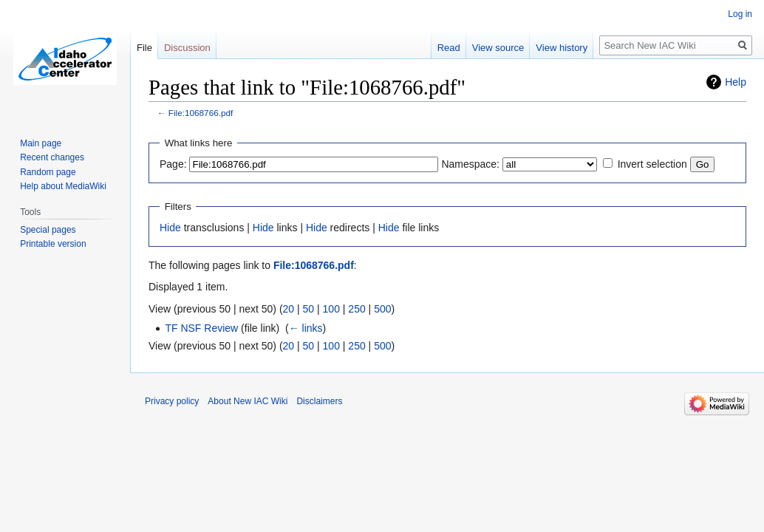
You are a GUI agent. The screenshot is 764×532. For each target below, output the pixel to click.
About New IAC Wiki (248, 401)
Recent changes (52, 157)
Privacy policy (172, 401)
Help (736, 82)
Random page (48, 172)
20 (289, 309)
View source (498, 48)
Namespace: (470, 164)
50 (309, 309)
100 (331, 309)
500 (382, 309)
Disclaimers (319, 401)
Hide (170, 228)
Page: (173, 164)
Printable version (53, 244)
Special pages (48, 230)
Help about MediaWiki (63, 186)
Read (449, 48)
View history (562, 48)
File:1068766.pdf (201, 113)
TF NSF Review (201, 328)
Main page (41, 143)
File (144, 48)
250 (357, 309)
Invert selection (652, 164)
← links (306, 328)
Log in (740, 14)
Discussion (187, 48)
